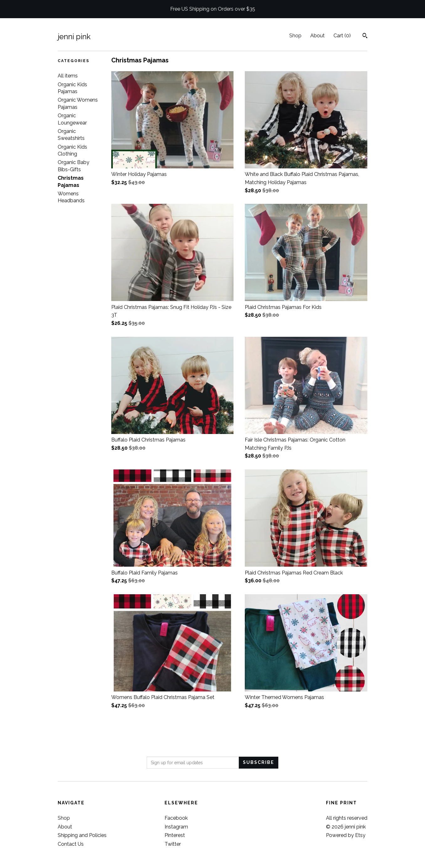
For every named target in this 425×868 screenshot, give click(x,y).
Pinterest (175, 835)
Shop (295, 36)
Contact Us (71, 844)
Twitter (173, 844)
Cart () (342, 36)
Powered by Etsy (346, 835)
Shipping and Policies (82, 835)
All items (68, 76)
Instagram (176, 827)
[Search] (365, 36)
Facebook (176, 818)
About (317, 36)
